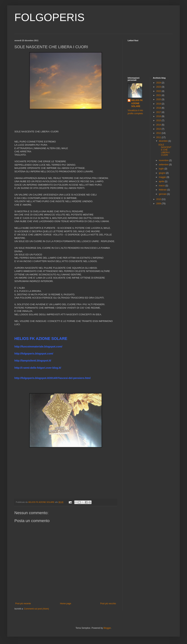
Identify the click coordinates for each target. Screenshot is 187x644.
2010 (159, 199)
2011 (159, 137)
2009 (159, 204)
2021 (159, 95)
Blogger (107, 628)
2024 (159, 83)
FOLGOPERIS (49, 17)
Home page (66, 604)
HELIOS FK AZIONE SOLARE (137, 103)
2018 (159, 108)
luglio (162, 169)
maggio (163, 177)
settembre (164, 165)
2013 (159, 129)
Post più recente (23, 604)
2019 (159, 104)
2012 (159, 133)
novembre (164, 160)
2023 (159, 87)
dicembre (164, 141)
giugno (162, 173)
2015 (159, 120)
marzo (162, 186)
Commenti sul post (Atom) (36, 609)
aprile (162, 181)
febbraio (163, 190)
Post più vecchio (108, 604)
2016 (159, 116)
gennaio (163, 194)
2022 (159, 91)
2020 (159, 99)
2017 (159, 112)
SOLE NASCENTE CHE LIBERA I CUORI (165, 150)
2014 (159, 125)
